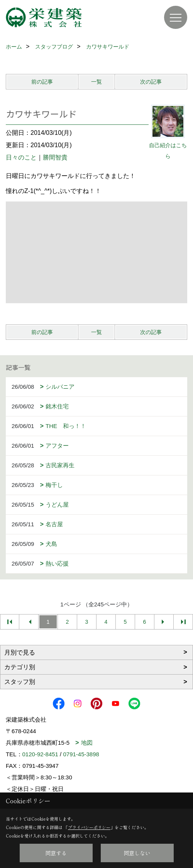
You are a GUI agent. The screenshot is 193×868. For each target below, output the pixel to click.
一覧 (96, 82)
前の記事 (42, 82)
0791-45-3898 (81, 754)
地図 (87, 743)
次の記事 (151, 82)
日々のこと (21, 157)
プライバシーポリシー (89, 827)
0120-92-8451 (40, 754)
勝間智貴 (55, 157)
